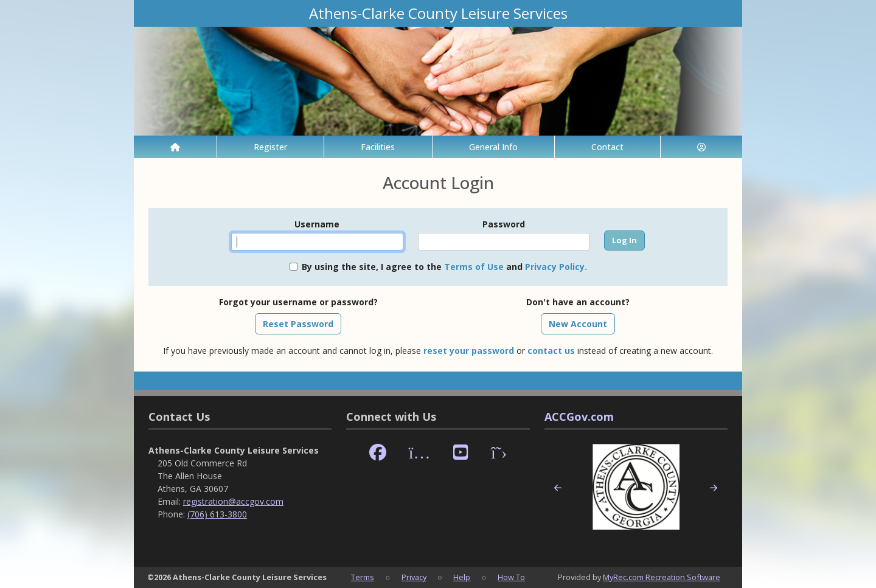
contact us (551, 351)
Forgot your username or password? (298, 302)
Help (462, 577)
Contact (607, 147)
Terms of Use (474, 267)
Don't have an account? (578, 302)
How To (511, 577)
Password (504, 224)
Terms (363, 577)
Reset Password (298, 324)
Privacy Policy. (556, 267)
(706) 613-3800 (217, 514)
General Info (493, 147)
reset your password (469, 351)
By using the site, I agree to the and (444, 267)
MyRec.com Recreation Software (662, 577)
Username (317, 224)
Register (270, 147)
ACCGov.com (579, 417)
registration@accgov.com (233, 501)
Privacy (414, 577)
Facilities (378, 147)
